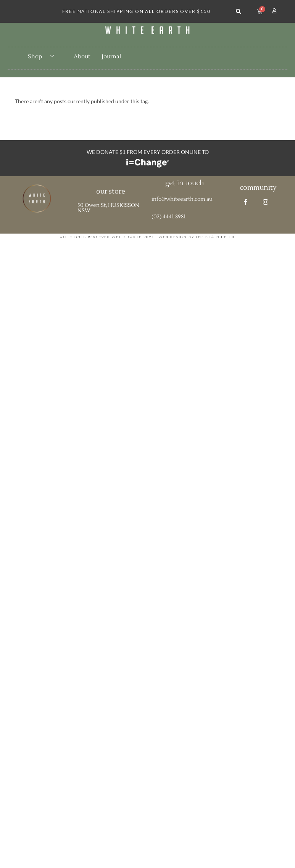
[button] (238, 12)
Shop (44, 56)
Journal (111, 57)
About (82, 57)
